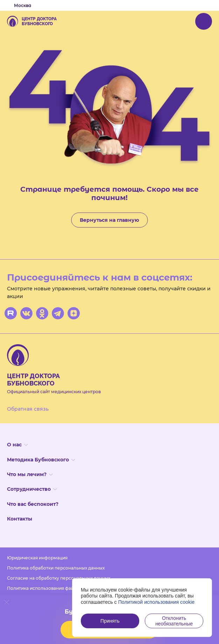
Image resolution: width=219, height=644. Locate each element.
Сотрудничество (32, 489)
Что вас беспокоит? (33, 504)
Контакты (20, 519)
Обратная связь (28, 409)
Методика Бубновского (41, 460)
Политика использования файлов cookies (53, 588)
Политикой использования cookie (157, 602)
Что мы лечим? (30, 474)
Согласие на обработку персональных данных (59, 578)
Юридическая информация (37, 558)
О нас (17, 445)
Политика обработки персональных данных (56, 568)
